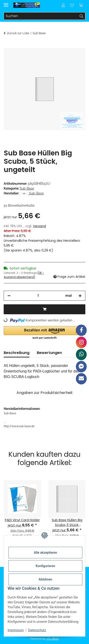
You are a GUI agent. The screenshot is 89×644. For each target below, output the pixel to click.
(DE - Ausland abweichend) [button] (24, 275)
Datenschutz (37, 630)
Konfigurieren (45, 566)
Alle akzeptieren (45, 553)
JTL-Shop (52, 639)
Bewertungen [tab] (49, 353)
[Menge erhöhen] (80, 296)
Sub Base (27, 188)
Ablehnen (45, 579)
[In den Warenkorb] (7, 45)
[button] (63, 5)
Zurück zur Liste (18, 33)
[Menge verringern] (9, 296)
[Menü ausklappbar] (6, 3)
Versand (39, 226)
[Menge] (38, 296)
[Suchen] (41, 16)
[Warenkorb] (81, 5)
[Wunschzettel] (72, 5)
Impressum (16, 630)
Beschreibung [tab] (17, 353)
